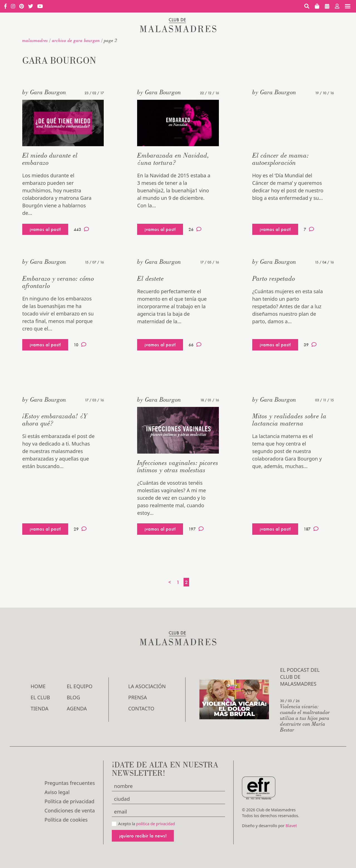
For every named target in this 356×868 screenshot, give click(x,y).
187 (311, 529)
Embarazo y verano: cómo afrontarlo (58, 282)
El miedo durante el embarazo (50, 159)
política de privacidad (156, 824)
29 (80, 529)
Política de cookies (66, 820)
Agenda (77, 708)
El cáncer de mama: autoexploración (281, 159)
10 (80, 345)
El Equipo (80, 686)
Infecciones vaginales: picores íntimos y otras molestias (178, 466)
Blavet (291, 826)
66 (195, 345)
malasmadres (35, 40)
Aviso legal (57, 792)
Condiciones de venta (70, 810)
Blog (73, 697)
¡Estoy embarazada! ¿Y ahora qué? (55, 420)
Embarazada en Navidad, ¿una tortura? (173, 159)
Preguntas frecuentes (70, 783)
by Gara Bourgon (44, 92)
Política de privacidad (69, 801)
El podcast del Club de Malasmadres (300, 677)
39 (310, 345)
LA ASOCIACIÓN (147, 686)
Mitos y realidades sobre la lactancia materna (289, 420)
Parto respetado (274, 278)
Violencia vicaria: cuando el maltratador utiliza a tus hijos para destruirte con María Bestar (305, 718)
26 (195, 229)
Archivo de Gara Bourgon (76, 40)
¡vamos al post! (45, 229)
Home (38, 686)
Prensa (138, 697)
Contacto (141, 708)
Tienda (39, 708)
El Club (40, 697)
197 (196, 529)
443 (81, 229)
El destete (150, 278)
